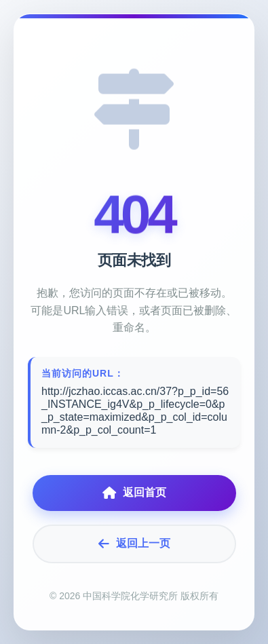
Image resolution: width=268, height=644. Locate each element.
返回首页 (134, 493)
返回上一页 (134, 544)
